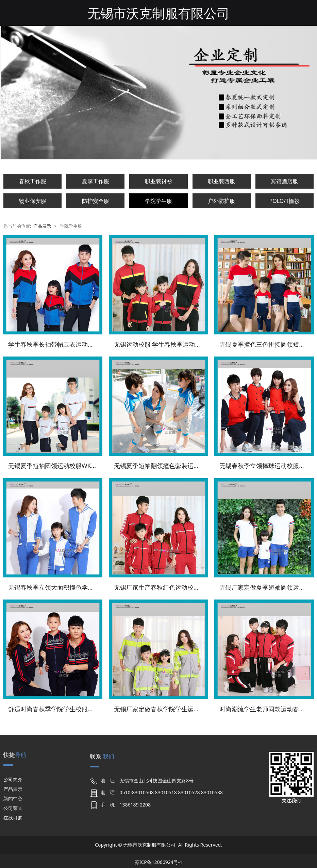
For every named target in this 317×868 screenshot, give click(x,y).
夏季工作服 (96, 181)
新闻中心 (13, 796)
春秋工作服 (33, 181)
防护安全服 (96, 201)
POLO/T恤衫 (285, 201)
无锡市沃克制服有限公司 (158, 13)
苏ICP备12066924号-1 (159, 860)
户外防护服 (221, 201)
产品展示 (42, 226)
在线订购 (13, 815)
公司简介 (13, 777)
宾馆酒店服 (284, 181)
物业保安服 (33, 201)
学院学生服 (158, 201)
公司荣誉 (13, 806)
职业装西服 (221, 181)
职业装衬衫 (158, 181)
